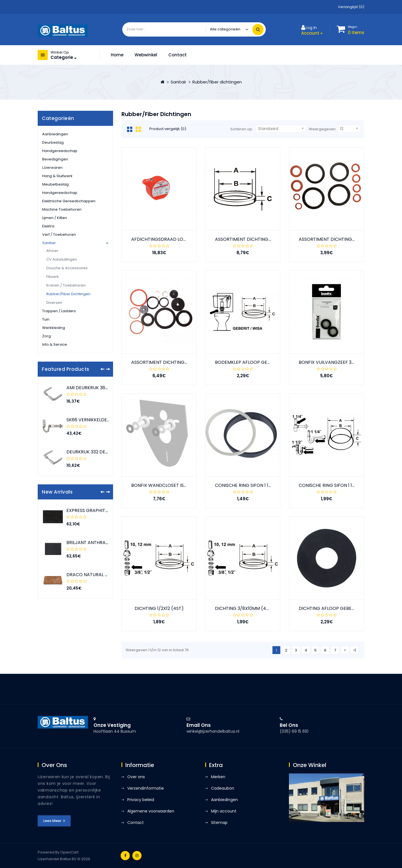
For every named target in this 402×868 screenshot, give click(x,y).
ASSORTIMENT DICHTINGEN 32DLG (252, 239)
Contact (178, 55)
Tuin (46, 319)
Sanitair (178, 82)
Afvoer (52, 251)
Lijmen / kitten (55, 218)
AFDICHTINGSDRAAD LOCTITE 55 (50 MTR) (178, 239)
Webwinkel (146, 55)
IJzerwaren (52, 168)
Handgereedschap (60, 151)
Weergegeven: (323, 129)
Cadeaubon (223, 788)
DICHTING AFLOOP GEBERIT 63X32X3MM (342, 608)
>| (355, 650)
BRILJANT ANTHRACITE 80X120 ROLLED (108, 543)
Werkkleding (54, 328)
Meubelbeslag (55, 184)
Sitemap (219, 823)
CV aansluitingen (62, 259)
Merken (218, 777)
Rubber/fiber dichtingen (217, 82)
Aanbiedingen (55, 134)
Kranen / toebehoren (66, 285)
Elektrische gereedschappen (69, 201)
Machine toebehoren (62, 209)
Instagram (137, 856)
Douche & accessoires (67, 268)
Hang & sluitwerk (57, 176)
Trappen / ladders (59, 311)
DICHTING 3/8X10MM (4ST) (244, 608)
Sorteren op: (242, 129)
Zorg (46, 336)
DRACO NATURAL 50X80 (93, 575)
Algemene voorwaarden (151, 811)
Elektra (48, 226)
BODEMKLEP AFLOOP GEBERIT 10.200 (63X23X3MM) (270, 362)
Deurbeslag (53, 142)
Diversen (54, 303)
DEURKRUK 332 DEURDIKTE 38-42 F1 (105, 452)
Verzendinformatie (146, 788)
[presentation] (102, 369)
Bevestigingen (55, 159)
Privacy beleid (141, 800)
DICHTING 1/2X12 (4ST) (159, 608)
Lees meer (54, 821)
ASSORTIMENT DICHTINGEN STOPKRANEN (176, 362)
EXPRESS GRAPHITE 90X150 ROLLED (104, 510)
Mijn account (224, 811)
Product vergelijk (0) (168, 129)
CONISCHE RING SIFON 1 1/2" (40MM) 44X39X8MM (268, 485)
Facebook (125, 856)
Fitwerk (53, 277)
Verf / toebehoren (59, 235)
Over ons (136, 777)
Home (117, 55)
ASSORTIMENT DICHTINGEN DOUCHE (338, 239)
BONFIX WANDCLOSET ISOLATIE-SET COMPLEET (182, 485)
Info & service (55, 344)
